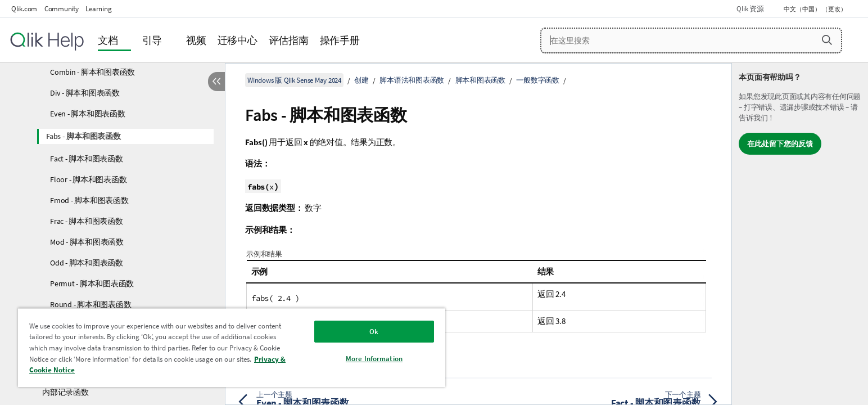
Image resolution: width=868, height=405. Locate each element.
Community (62, 9)
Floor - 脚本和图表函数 (88, 179)
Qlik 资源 (750, 9)
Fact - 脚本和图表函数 (87, 159)
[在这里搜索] (691, 40)
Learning (98, 9)
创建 (361, 80)
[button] (827, 40)
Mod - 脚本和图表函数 (87, 242)
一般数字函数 (538, 80)
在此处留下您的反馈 (780, 144)
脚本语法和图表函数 (412, 80)
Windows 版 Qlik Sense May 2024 (294, 80)
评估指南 (289, 40)
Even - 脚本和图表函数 (88, 114)
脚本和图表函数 (480, 80)
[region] (232, 347)
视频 (196, 40)
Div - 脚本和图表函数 (85, 93)
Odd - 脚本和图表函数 (87, 263)
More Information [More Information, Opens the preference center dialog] (374, 359)
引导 (152, 40)
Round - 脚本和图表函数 (91, 304)
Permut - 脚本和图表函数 (92, 283)
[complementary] (800, 234)
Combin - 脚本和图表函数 (92, 72)
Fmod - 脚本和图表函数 (89, 200)
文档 (108, 40)
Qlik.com (24, 9)
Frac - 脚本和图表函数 (87, 221)
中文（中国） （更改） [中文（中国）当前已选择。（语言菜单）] (816, 9)
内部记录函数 (65, 392)
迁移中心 (238, 40)
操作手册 (340, 40)
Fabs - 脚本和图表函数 (83, 136)
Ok (374, 332)
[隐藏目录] (216, 82)
